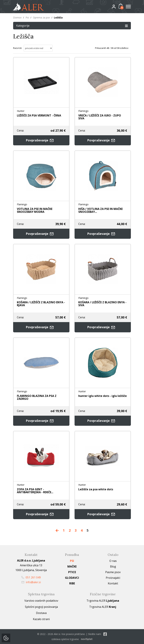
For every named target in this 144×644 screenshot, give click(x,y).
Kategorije (72, 26)
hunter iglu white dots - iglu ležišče (103, 396)
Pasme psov (113, 572)
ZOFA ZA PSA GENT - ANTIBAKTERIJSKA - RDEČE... (35, 491)
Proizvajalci (113, 578)
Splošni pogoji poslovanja (41, 607)
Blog (113, 566)
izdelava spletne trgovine (65, 639)
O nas (113, 561)
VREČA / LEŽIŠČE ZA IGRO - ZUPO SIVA (100, 117)
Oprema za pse (41, 18)
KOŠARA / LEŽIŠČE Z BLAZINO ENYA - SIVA (102, 304)
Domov (17, 18)
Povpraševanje (41, 140)
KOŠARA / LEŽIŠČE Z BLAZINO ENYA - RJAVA (41, 304)
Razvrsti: (18, 48)
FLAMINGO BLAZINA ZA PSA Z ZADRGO (37, 397)
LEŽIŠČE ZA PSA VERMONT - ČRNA (39, 115)
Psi (27, 18)
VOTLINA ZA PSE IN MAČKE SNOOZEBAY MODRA (35, 210)
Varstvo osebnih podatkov (41, 601)
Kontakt (113, 583)
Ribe (72, 583)
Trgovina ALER (103, 601)
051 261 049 (31, 577)
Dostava (41, 613)
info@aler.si (31, 582)
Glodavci (72, 578)
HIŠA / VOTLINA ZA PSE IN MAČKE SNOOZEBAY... (100, 210)
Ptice (72, 572)
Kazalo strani (41, 619)
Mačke (72, 566)
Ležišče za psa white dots (96, 489)
